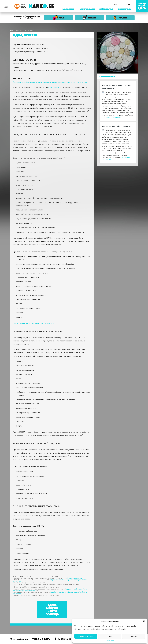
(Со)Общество (106, 9)
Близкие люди (87, 9)
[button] (144, 621)
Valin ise (134, 636)
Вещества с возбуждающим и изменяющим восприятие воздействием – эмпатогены (50, 82)
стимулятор (54, 88)
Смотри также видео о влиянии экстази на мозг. (34, 323)
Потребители (125, 9)
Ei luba (110, 636)
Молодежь (68, 9)
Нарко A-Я (19, 30)
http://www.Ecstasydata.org (73, 578)
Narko (12, 30)
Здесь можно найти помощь (52, 610)
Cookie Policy (110, 641)
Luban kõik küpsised (86, 636)
